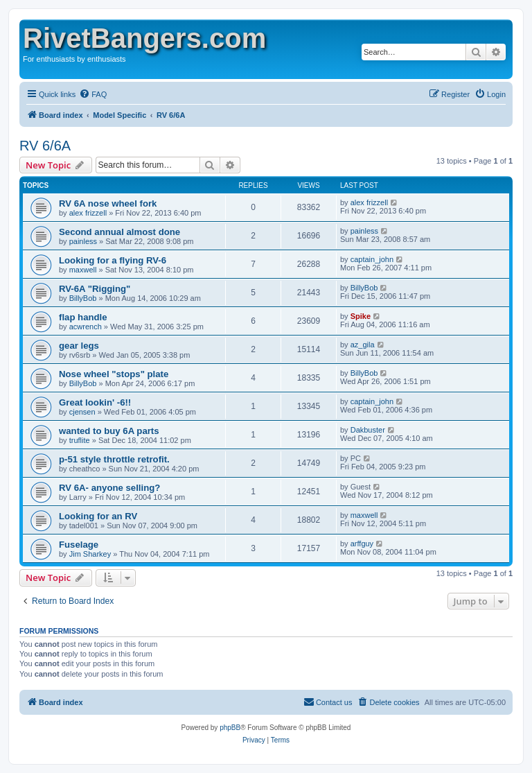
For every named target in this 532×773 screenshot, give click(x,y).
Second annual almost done (119, 232)
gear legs (79, 346)
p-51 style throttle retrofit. (114, 459)
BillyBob (83, 298)
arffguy (362, 544)
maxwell (83, 270)
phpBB (230, 728)
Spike (361, 316)
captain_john (372, 259)
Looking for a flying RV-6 (113, 260)
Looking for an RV (98, 516)
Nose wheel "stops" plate (114, 374)
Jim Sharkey (90, 554)
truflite (80, 440)
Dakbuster (368, 430)
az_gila (363, 345)
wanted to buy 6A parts (109, 431)
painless (83, 241)
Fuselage (79, 545)
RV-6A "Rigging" (95, 289)
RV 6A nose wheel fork (108, 203)
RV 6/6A (45, 146)
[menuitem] (93, 94)
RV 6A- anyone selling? (109, 488)
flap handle (83, 317)
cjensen (82, 412)
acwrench (86, 327)
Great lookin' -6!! (95, 402)
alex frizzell (88, 213)
